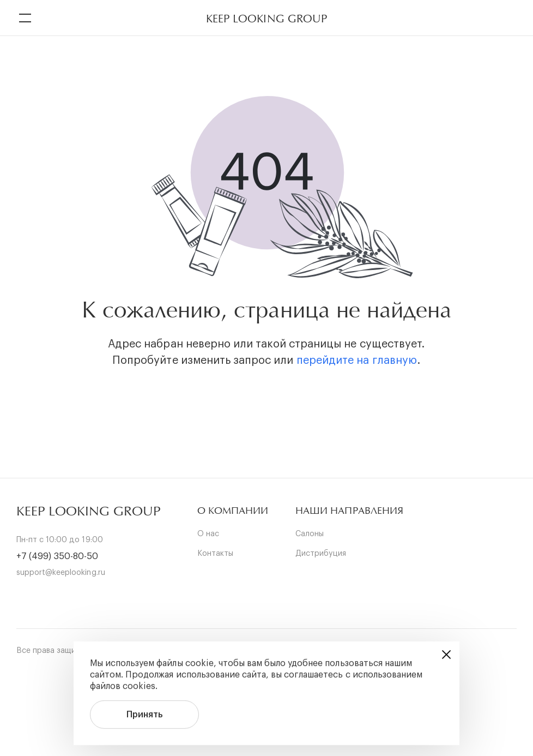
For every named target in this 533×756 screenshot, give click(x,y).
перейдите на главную (357, 361)
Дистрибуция (320, 554)
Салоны (310, 534)
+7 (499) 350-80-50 (57, 556)
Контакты (215, 554)
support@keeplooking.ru (61, 573)
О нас (208, 534)
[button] (233, 511)
